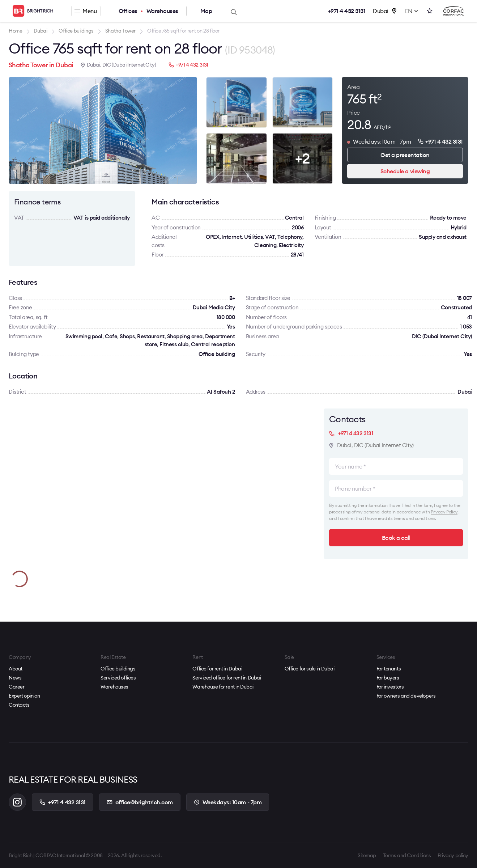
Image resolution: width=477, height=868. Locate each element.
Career (16, 687)
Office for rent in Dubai (217, 669)
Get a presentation (405, 155)
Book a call (396, 538)
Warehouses (162, 11)
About (16, 669)
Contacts (19, 705)
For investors (390, 687)
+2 (303, 158)
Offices (128, 11)
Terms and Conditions (407, 855)
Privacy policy (453, 855)
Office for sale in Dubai (310, 669)
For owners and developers (406, 696)
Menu (86, 11)
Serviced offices (118, 678)
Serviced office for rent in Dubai (227, 678)
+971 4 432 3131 (347, 11)
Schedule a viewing (405, 171)
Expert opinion (24, 696)
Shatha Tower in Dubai (41, 65)
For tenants (389, 669)
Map (206, 11)
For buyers (388, 678)
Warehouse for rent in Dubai (223, 687)
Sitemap (367, 855)
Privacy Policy (444, 512)
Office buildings (118, 669)
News (15, 678)
